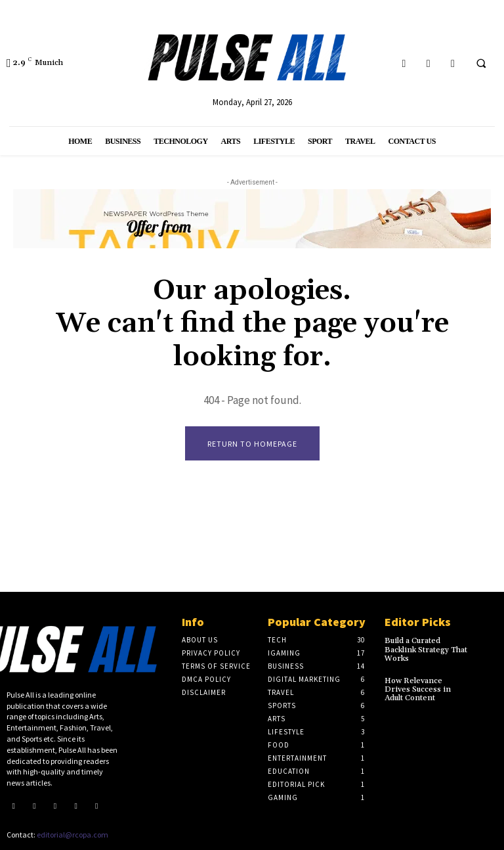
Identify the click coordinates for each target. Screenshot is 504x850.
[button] (481, 64)
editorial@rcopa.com (73, 835)
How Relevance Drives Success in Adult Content (418, 689)
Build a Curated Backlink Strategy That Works (426, 649)
